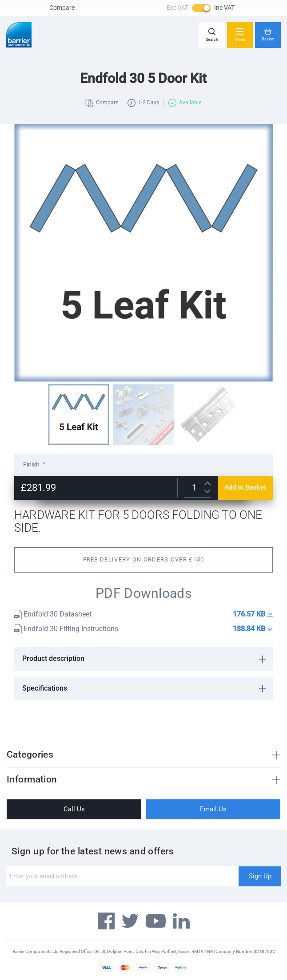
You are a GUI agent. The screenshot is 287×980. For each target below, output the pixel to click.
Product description (53, 658)
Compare (62, 8)
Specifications (45, 688)
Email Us (213, 809)
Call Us (74, 809)
